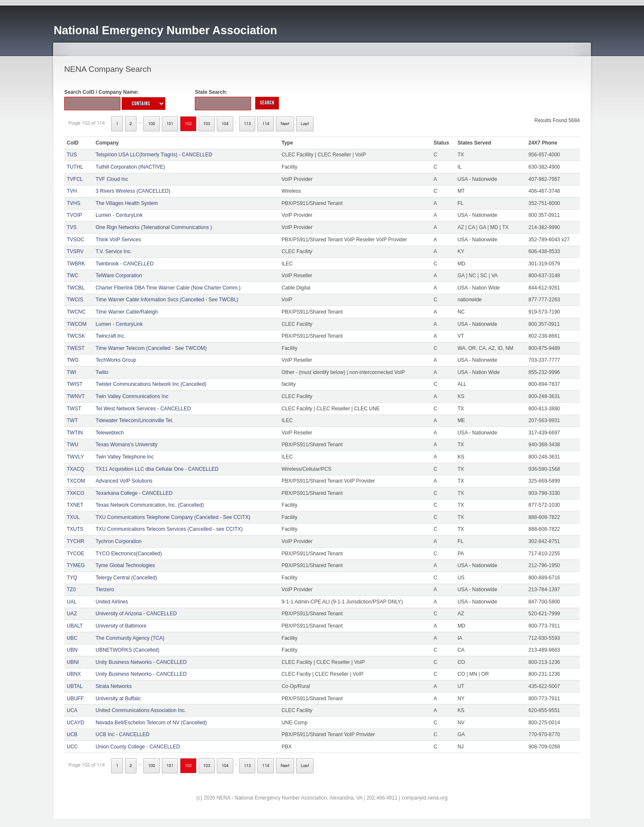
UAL (72, 602)
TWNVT (76, 396)
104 (225, 124)
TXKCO (75, 493)
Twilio (102, 372)
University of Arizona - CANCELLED (136, 614)
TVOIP (74, 215)
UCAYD (75, 723)
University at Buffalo (118, 699)
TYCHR (75, 541)
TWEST (76, 348)
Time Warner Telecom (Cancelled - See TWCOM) (151, 348)
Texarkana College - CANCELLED (134, 493)
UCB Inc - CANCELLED (122, 734)
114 (266, 124)
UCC (72, 747)
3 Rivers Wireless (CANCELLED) (133, 191)
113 (247, 124)
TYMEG (76, 565)
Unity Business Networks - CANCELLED (141, 662)
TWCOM (77, 324)
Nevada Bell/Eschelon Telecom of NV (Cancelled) (151, 723)
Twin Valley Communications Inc (132, 396)
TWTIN (75, 433)
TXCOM (76, 481)
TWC (72, 276)
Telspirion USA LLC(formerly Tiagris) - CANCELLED (154, 155)
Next (285, 124)
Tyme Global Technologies (125, 565)
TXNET (75, 505)
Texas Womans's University (126, 445)
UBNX (74, 674)
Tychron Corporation (119, 541)
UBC (72, 638)
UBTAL (75, 686)
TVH (72, 191)
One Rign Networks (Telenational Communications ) (154, 227)
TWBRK (76, 264)
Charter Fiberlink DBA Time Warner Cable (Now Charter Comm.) (168, 288)
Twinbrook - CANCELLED (124, 264)
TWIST (75, 384)
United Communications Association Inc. (141, 710)
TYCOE (75, 554)
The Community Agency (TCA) (130, 638)
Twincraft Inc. (111, 336)
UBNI (73, 662)
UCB (72, 734)
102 (188, 124)
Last (305, 124)
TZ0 (71, 590)
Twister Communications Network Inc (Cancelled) (151, 384)
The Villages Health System (127, 203)
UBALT (75, 626)
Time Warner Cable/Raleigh (127, 312)
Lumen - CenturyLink (119, 215)
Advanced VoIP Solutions (124, 481)
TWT (72, 420)
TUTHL (75, 167)
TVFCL (75, 179)
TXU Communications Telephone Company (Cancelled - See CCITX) (173, 517)
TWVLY (75, 457)
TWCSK (76, 336)
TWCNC (76, 312)
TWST (74, 409)
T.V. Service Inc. (114, 251)
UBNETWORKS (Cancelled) (127, 650)
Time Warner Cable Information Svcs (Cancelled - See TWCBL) (167, 300)
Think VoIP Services (118, 240)
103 (207, 124)
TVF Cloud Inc (112, 179)
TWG (73, 360)
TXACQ (75, 469)
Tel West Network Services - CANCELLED (143, 409)
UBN (72, 650)
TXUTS (75, 529)
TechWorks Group (116, 360)
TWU (72, 445)
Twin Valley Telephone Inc (125, 457)
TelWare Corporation (119, 276)
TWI (71, 372)
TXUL (73, 517)
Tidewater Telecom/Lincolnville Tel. (134, 420)
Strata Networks (113, 686)
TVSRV (75, 251)
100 (151, 124)
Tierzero (105, 590)
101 (170, 124)
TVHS (74, 203)
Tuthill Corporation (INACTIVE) (130, 167)
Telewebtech (110, 433)
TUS (72, 155)
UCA (72, 710)
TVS (72, 227)
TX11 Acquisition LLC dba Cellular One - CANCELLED (157, 469)
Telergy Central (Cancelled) (126, 578)
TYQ (72, 578)
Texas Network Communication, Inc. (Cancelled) (150, 505)
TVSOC (75, 240)
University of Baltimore (121, 626)
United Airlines (112, 602)
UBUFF (75, 699)
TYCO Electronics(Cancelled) (129, 554)
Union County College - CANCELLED (138, 747)
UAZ (72, 614)
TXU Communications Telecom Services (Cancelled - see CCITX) (169, 529)
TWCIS (75, 300)
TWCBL (76, 288)
